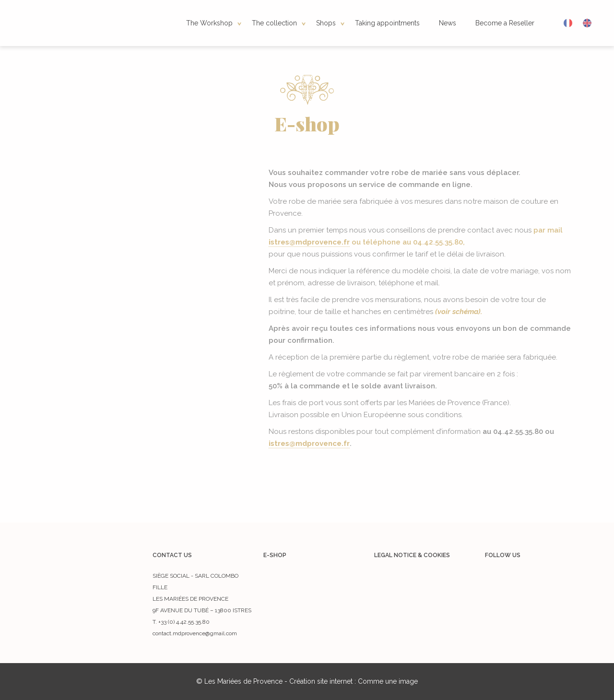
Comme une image (388, 681)
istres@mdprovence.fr (309, 242)
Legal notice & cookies (412, 555)
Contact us (172, 555)
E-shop (275, 555)
